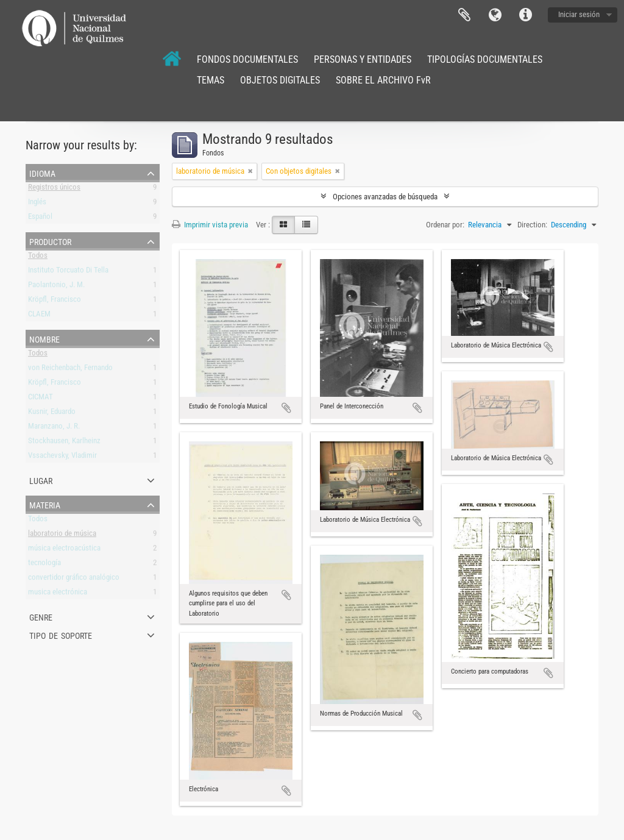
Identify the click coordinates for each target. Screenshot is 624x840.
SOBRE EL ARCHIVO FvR (383, 80)
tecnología (44, 565)
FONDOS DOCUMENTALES (247, 59)
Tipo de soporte (61, 635)
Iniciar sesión (579, 14)
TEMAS (211, 80)
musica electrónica (58, 594)
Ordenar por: (445, 225)
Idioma (495, 15)
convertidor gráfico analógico (74, 579)
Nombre (44, 338)
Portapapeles (464, 15)
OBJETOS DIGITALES (280, 80)
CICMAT (41, 399)
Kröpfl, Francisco (55, 301)
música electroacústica (64, 550)
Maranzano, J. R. (54, 428)
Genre (41, 616)
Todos (38, 258)
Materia (45, 504)
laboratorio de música (62, 536)
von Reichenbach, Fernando (70, 370)
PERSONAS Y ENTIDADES (363, 59)
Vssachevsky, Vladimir (62, 457)
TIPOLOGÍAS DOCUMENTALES (485, 59)
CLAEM (39, 316)
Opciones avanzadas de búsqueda (385, 197)
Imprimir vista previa (210, 225)
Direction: (532, 225)
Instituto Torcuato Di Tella (68, 272)
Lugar (41, 480)
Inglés (37, 204)
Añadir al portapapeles (286, 408)
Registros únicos (54, 189)
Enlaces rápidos (525, 15)
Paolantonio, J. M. (56, 287)
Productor (50, 241)
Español (40, 219)
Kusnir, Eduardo (52, 414)
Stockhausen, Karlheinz (64, 443)
